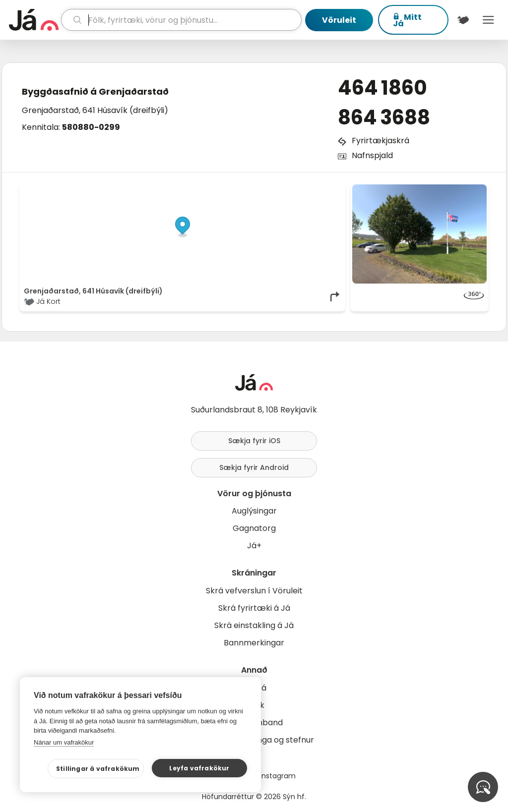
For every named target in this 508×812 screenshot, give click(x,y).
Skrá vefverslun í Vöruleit (254, 591)
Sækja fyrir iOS (254, 441)
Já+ (254, 546)
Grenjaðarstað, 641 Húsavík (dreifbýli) (95, 110)
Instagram (278, 776)
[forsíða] (34, 20)
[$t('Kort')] (463, 20)
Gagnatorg (254, 528)
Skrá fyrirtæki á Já (254, 608)
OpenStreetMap (274, 189)
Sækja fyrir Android (254, 467)
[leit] (181, 20)
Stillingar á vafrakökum (98, 769)
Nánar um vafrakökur (64, 742)
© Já (239, 189)
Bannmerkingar (254, 643)
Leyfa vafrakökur (199, 768)
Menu (488, 20)
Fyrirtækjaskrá (381, 141)
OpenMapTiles (322, 189)
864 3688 (384, 117)
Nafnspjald (372, 155)
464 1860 (382, 88)
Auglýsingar (254, 511)
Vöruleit (339, 20)
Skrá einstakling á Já (254, 625)
